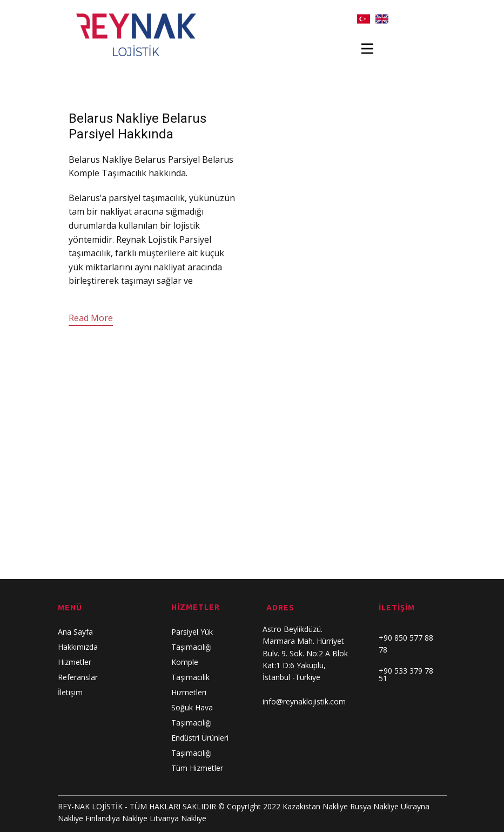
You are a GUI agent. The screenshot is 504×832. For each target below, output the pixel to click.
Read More (91, 318)
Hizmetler (75, 662)
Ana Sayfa (75, 632)
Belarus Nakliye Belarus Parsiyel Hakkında (137, 126)
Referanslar (78, 677)
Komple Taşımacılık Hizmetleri (190, 677)
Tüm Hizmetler (197, 768)
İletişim (70, 692)
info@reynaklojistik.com (304, 701)
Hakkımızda (78, 647)
